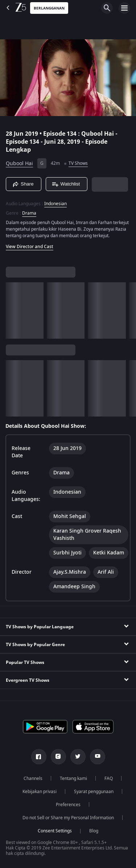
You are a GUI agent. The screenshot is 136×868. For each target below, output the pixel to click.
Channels (33, 779)
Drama (29, 213)
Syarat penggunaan (94, 792)
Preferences (68, 805)
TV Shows (78, 163)
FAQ (109, 779)
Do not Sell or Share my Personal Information (68, 818)
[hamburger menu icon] (124, 8)
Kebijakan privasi (40, 792)
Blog (94, 831)
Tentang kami (73, 779)
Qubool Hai (19, 164)
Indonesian (55, 204)
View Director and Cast (30, 247)
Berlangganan (49, 8)
